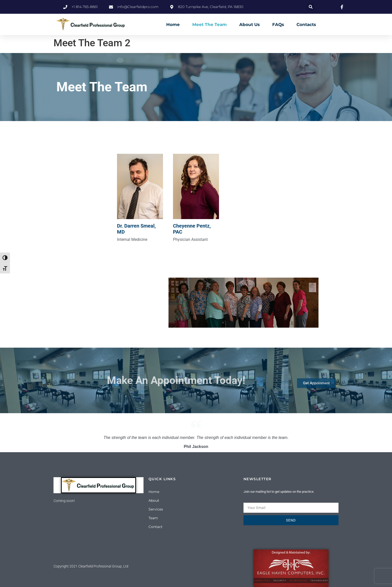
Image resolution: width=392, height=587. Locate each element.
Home (173, 25)
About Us (249, 25)
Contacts (306, 25)
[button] (311, 7)
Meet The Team (209, 25)
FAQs (278, 25)
